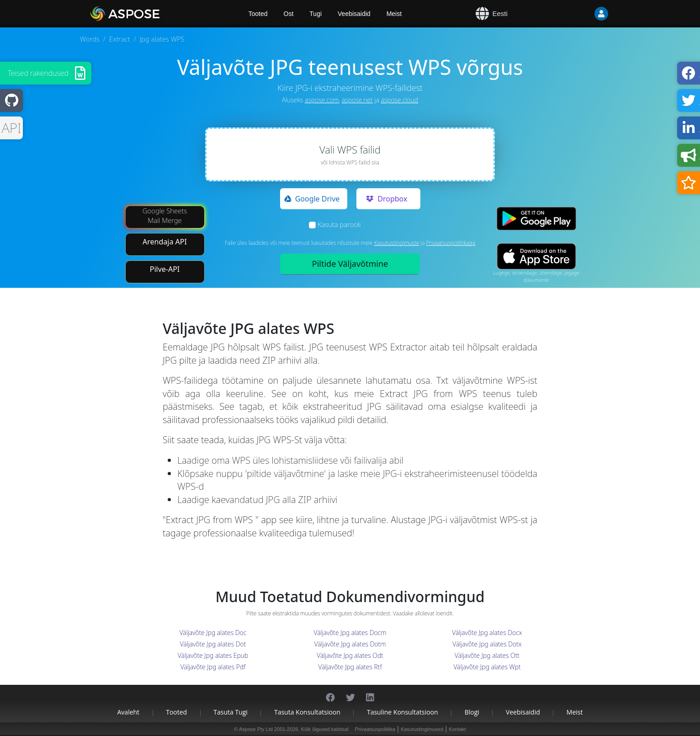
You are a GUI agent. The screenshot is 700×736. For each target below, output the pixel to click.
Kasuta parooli (339, 224)
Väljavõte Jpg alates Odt (350, 655)
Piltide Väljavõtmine (350, 264)
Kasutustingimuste (397, 243)
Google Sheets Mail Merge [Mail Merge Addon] (165, 215)
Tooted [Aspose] (258, 14)
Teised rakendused (38, 73)
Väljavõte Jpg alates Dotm (350, 644)
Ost (289, 14)
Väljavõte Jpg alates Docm (350, 633)
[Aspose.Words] (151, 14)
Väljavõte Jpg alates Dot (213, 644)
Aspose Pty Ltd (256, 729)
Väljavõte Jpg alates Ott (487, 655)
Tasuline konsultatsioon (403, 712)
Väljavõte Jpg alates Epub (213, 655)
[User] (583, 14)
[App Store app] (536, 256)
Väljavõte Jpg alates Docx (487, 633)
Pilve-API (165, 269)
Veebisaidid (354, 14)
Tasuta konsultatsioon (307, 712)
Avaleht (129, 712)
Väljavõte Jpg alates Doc (213, 633)
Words (90, 39)
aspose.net (357, 100)
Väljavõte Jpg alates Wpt (487, 667)
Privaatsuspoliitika (375, 729)
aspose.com (322, 100)
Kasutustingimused (422, 729)
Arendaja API (165, 242)
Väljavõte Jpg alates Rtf (350, 667)
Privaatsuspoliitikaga (451, 243)
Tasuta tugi (231, 712)
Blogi (472, 712)
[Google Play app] (536, 219)
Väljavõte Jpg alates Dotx (487, 644)
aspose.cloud (399, 100)
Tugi (316, 14)
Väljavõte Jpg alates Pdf (213, 667)
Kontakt (457, 729)
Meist (394, 14)
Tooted (176, 712)
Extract (120, 39)
